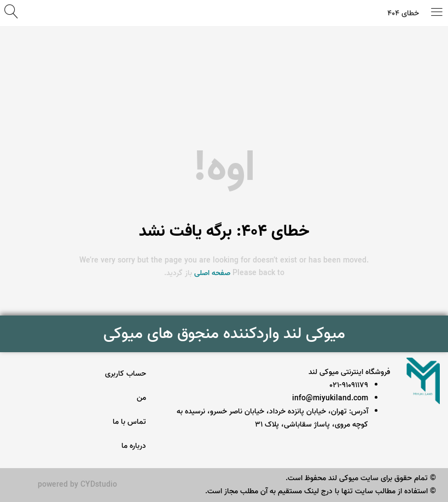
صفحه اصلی (212, 273)
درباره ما (134, 446)
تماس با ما (129, 422)
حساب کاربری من (126, 386)
